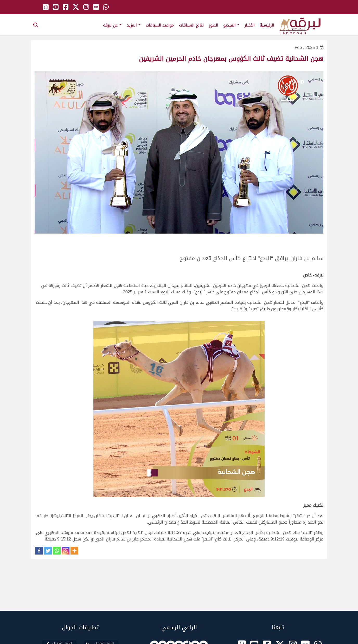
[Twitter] (48, 551)
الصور (213, 25)
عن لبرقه (112, 25)
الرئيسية (267, 25)
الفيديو (231, 25)
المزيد (134, 25)
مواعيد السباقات (160, 25)
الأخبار (250, 25)
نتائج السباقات (191, 25)
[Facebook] (39, 551)
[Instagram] (66, 551)
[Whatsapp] (57, 551)
